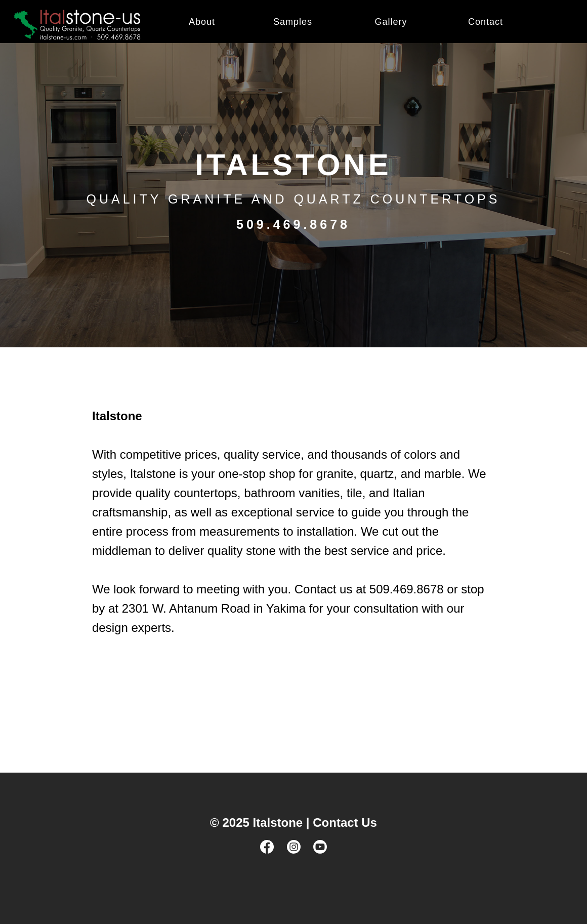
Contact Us (345, 822)
